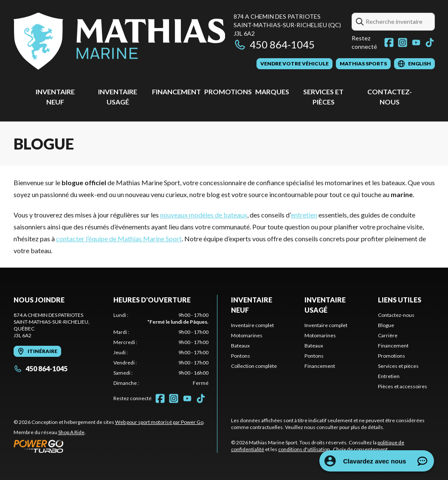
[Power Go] (109, 446)
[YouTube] (416, 42)
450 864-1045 (274, 44)
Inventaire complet (252, 325)
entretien (304, 215)
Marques (272, 92)
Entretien (389, 376)
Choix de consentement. (361, 449)
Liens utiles (400, 300)
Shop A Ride (71, 432)
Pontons (241, 356)
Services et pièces (398, 366)
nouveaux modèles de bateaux (204, 215)
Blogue (386, 325)
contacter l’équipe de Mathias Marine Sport (119, 239)
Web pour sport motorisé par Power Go (159, 422)
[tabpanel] (161, 349)
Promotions (228, 92)
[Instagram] (403, 42)
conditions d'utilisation (304, 449)
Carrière (388, 335)
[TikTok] (430, 42)
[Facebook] (389, 42)
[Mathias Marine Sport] (120, 41)
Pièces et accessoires (403, 386)
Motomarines (247, 335)
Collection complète (254, 366)
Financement (176, 92)
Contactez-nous (396, 315)
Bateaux (240, 346)
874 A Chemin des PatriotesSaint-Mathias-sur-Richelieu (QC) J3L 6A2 (287, 25)
